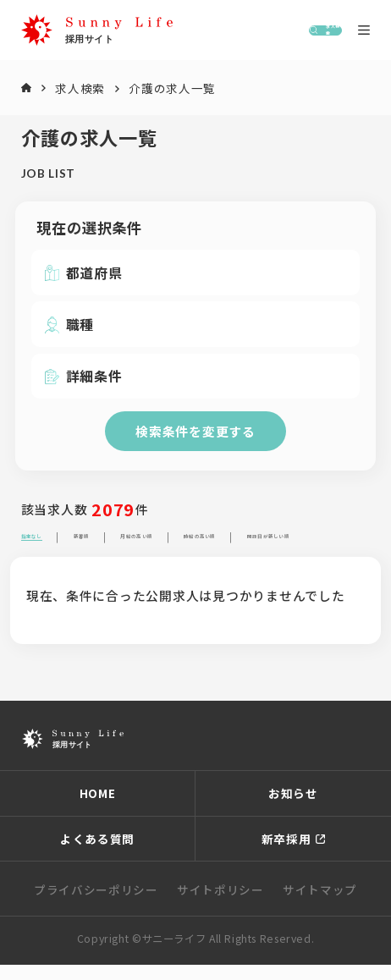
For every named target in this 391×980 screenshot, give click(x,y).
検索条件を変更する (195, 431)
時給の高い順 (342, 544)
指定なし (50, 544)
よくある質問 (97, 854)
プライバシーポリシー (96, 905)
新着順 (130, 544)
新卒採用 (286, 854)
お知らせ (293, 809)
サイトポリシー (220, 905)
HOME (98, 809)
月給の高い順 (226, 544)
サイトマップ (320, 905)
